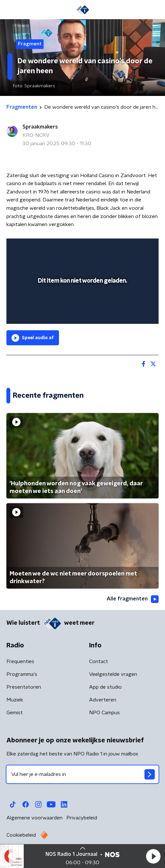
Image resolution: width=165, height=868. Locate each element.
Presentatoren (24, 687)
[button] (153, 856)
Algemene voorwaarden (34, 818)
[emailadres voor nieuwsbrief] (82, 774)
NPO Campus (104, 713)
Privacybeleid (82, 818)
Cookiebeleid (21, 835)
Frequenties (20, 661)
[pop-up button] (124, 247)
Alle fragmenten (133, 599)
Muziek (15, 700)
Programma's (22, 674)
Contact (99, 661)
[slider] (82, 312)
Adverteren (103, 700)
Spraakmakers (40, 127)
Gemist (15, 713)
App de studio (105, 687)
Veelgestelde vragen (113, 674)
